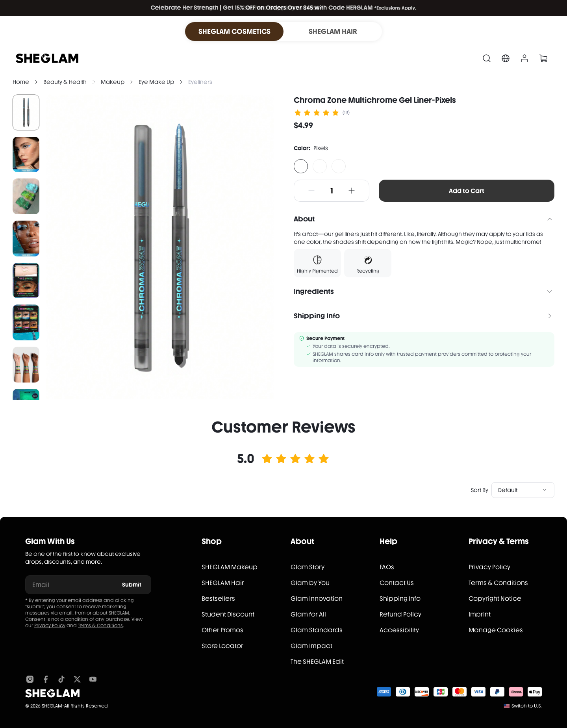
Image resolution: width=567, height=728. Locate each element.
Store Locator (222, 646)
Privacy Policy (50, 626)
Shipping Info (400, 599)
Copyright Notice (495, 599)
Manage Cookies (496, 630)
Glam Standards (317, 630)
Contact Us (397, 583)
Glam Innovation (317, 599)
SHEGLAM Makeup (230, 567)
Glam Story (308, 567)
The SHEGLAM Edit (317, 662)
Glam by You (310, 583)
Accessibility (399, 630)
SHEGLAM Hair (223, 583)
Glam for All (308, 614)
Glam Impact (311, 646)
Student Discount (228, 614)
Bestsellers (218, 599)
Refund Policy (400, 614)
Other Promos (222, 630)
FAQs (387, 567)
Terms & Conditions (100, 626)
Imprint (480, 614)
